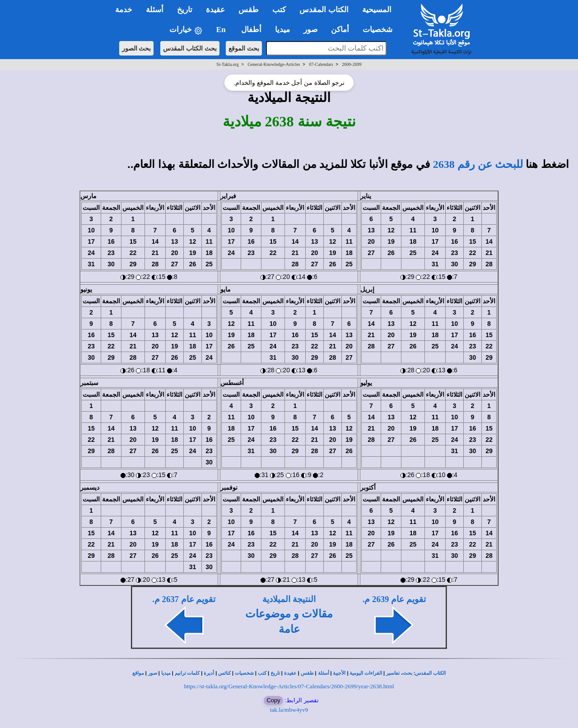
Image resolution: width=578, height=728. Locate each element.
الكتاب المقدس (430, 673)
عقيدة (290, 673)
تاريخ (275, 673)
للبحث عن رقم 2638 (478, 164)
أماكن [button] (340, 30)
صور (153, 673)
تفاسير (393, 673)
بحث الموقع (244, 48)
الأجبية (339, 673)
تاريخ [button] (185, 10)
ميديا (166, 673)
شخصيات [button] (380, 30)
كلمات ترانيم (187, 673)
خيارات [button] (186, 30)
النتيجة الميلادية (289, 599)
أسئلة (324, 673)
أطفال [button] (251, 30)
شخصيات (244, 673)
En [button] (222, 30)
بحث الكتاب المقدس (190, 48)
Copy (273, 700)
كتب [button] (279, 10)
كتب (262, 673)
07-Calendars (321, 64)
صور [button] (310, 30)
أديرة (209, 673)
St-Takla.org (227, 64)
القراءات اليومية (366, 673)
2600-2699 (352, 64)
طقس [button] (249, 10)
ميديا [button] (282, 30)
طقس (307, 673)
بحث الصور (137, 48)
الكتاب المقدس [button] (324, 10)
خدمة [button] (124, 10)
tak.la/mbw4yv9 (289, 710)
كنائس (224, 673)
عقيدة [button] (215, 10)
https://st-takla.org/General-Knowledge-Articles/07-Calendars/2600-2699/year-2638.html (289, 686)
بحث (408, 673)
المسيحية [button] (377, 10)
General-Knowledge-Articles (274, 64)
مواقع (138, 673)
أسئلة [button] (155, 10)
